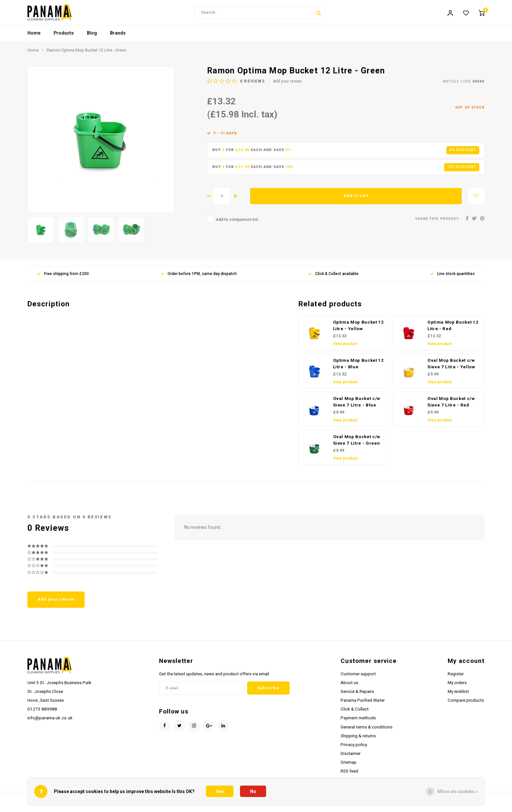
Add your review (287, 85)
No (253, 791)
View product (345, 348)
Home (34, 38)
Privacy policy (354, 749)
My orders (457, 687)
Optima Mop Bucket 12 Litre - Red (453, 330)
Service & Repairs (357, 696)
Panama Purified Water (363, 704)
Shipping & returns (358, 740)
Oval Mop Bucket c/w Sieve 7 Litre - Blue (357, 406)
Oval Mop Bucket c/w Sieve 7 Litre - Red (451, 406)
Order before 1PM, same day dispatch (199, 278)
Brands (118, 38)
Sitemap (349, 766)
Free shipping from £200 (63, 278)
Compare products (466, 704)
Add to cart (356, 200)
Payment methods (358, 722)
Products (64, 38)
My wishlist (458, 696)
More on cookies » (458, 791)
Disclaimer (351, 758)
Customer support (358, 678)
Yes (220, 791)
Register (456, 678)
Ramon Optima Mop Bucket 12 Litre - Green (87, 54)
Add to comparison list (237, 224)
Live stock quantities (453, 278)
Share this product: (438, 223)
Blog (92, 38)
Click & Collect (355, 713)
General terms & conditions (367, 731)
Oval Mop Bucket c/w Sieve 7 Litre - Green (357, 444)
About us (349, 687)
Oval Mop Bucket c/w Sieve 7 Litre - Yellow (451, 368)
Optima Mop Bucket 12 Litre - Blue (359, 368)
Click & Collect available (333, 278)
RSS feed (349, 775)
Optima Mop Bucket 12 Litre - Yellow (359, 330)
